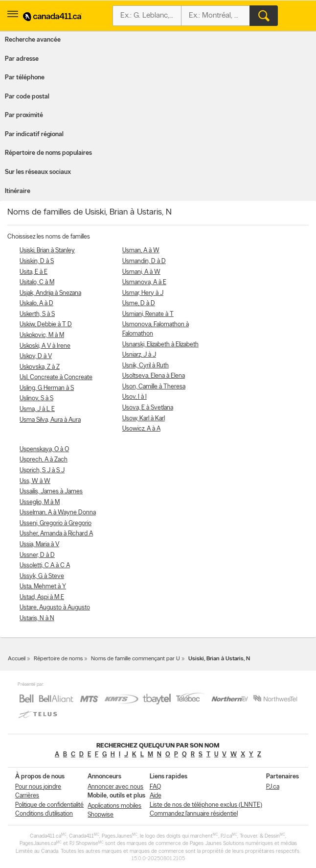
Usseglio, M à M (40, 502)
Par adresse (22, 59)
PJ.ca (273, 787)
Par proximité (24, 115)
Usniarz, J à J (139, 355)
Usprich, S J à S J (42, 470)
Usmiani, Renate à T (148, 314)
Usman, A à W (141, 251)
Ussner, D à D (37, 555)
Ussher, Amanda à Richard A (56, 534)
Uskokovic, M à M (42, 335)
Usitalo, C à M (37, 282)
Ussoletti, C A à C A (45, 566)
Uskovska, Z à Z (40, 367)
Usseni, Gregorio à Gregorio (56, 523)
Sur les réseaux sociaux (38, 172)
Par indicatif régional (34, 134)
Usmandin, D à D (144, 261)
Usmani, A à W (141, 272)
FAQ (155, 787)
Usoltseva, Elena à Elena (154, 376)
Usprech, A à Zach (44, 460)
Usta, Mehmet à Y (43, 587)
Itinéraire (18, 191)
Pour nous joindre (38, 787)
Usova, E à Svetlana (148, 408)
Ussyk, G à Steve (42, 576)
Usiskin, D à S (37, 261)
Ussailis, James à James (51, 492)
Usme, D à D (139, 303)
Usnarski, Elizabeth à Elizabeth (160, 345)
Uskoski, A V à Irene (45, 346)
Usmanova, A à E (144, 282)
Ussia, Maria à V (39, 544)
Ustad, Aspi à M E (42, 597)
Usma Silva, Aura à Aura (50, 420)
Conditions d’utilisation (44, 814)
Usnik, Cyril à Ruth (146, 366)
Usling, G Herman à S (47, 388)
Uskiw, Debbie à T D (46, 325)
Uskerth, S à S (37, 314)
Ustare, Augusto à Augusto (55, 608)
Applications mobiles (114, 806)
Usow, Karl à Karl (144, 419)
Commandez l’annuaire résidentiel (194, 814)
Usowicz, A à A (141, 429)
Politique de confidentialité (49, 805)
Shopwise (101, 815)
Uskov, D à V (36, 356)
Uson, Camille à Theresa (154, 387)
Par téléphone (25, 78)
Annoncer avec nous (115, 787)
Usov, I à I (135, 397)
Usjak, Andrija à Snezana (50, 293)
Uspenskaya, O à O (44, 449)
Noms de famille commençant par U (135, 659)
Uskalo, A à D (36, 303)
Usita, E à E (34, 272)
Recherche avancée (33, 40)
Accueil (17, 659)
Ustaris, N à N (37, 618)
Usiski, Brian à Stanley (47, 251)
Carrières (27, 796)
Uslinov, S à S (36, 398)
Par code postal (27, 97)
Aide (156, 796)
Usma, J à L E (37, 409)
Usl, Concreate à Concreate (56, 377)
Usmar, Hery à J (143, 293)
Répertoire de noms (58, 659)
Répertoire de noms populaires (48, 153)
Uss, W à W (35, 481)
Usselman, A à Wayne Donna (58, 513)
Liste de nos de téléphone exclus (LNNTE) (206, 805)
